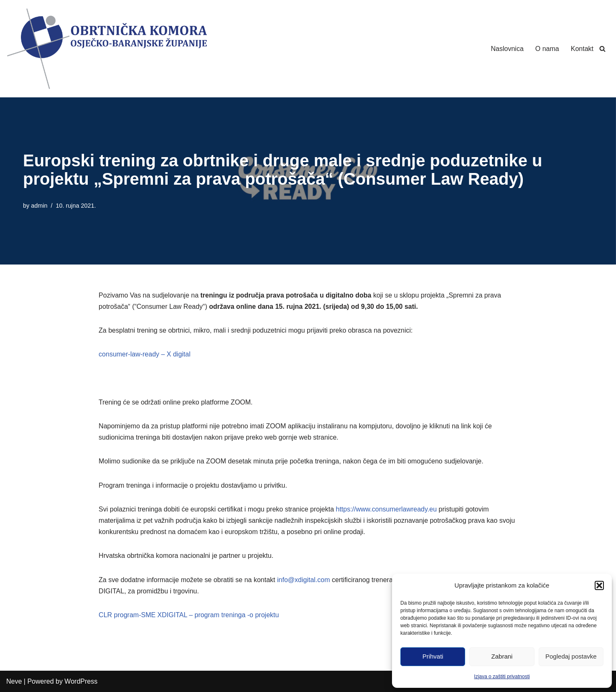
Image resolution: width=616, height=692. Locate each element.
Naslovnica (507, 49)
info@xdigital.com (304, 580)
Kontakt (582, 49)
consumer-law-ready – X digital (145, 354)
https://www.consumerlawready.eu (386, 509)
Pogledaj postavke (571, 656)
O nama (547, 49)
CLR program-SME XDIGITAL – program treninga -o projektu (189, 615)
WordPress (81, 681)
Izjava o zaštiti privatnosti (502, 677)
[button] (599, 585)
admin (39, 206)
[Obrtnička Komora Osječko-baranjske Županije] (107, 49)
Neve (14, 681)
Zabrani (502, 656)
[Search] (602, 49)
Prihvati (433, 656)
